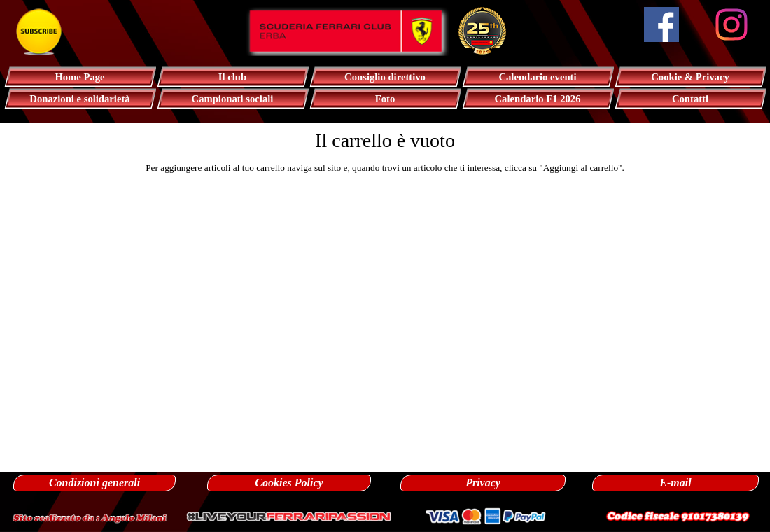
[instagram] (731, 24)
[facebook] (661, 24)
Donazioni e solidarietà (79, 99)
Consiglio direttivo (385, 77)
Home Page (79, 77)
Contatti (690, 99)
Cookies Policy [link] (289, 483)
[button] (90, 516)
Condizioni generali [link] (94, 483)
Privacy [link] (483, 483)
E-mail (675, 483)
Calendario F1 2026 (538, 99)
